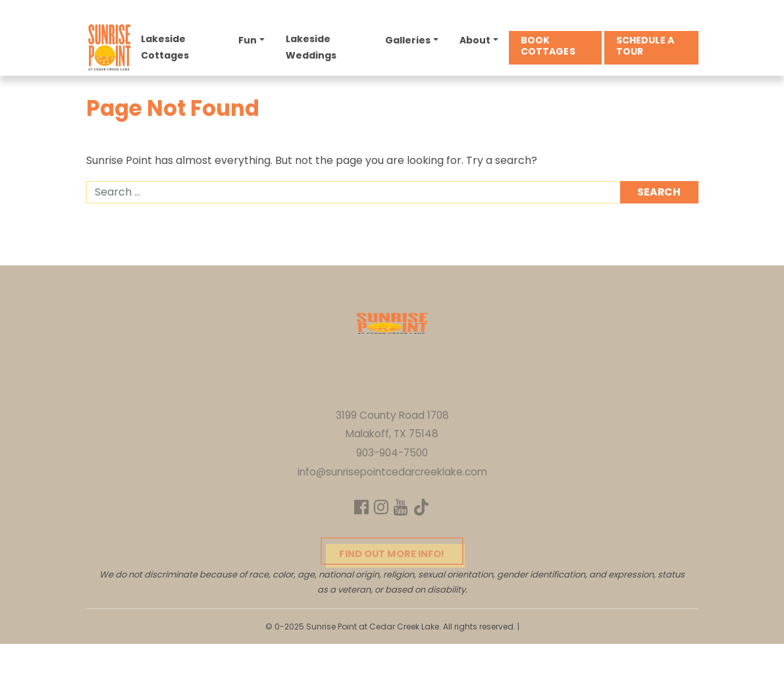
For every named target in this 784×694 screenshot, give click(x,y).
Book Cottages (549, 48)
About (476, 42)
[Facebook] (359, 543)
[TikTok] (424, 543)
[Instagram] (380, 543)
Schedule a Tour (645, 48)
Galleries (409, 42)
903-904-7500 (392, 487)
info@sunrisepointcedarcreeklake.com (392, 506)
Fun (249, 42)
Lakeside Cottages (167, 49)
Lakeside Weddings (312, 49)
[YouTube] (402, 543)
